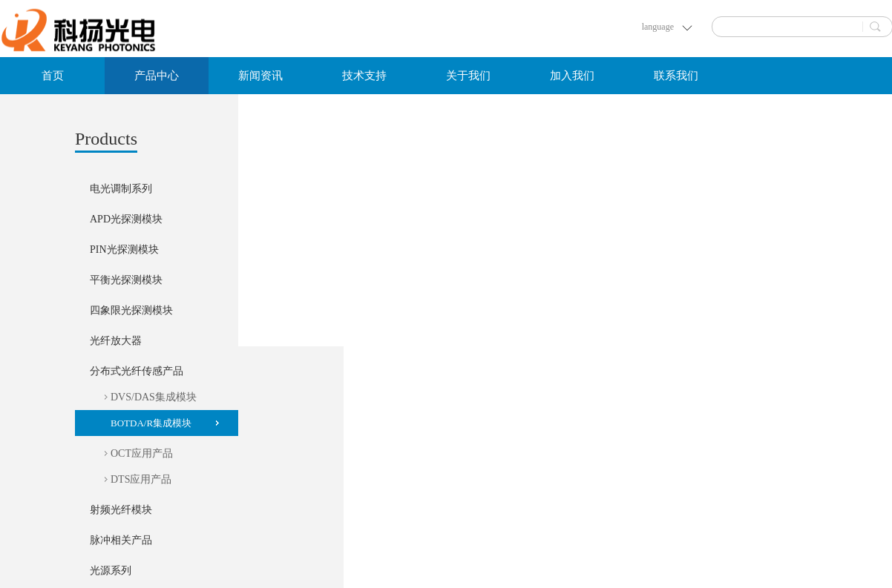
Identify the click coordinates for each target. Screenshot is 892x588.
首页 (53, 76)
